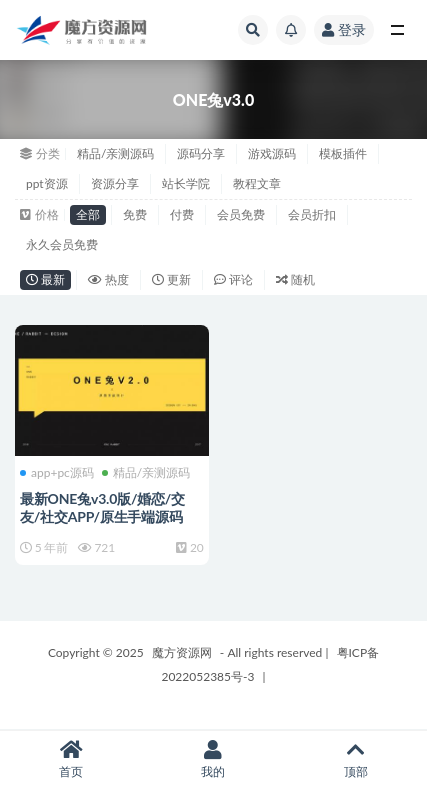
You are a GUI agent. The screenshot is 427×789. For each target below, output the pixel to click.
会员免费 (241, 214)
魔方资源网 (182, 652)
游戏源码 (272, 153)
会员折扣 (312, 214)
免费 (135, 214)
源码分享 (201, 153)
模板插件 (343, 153)
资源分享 (115, 183)
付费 (182, 214)
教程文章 (257, 183)
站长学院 (186, 183)
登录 (344, 29)
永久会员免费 (62, 244)
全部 (88, 214)
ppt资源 (47, 183)
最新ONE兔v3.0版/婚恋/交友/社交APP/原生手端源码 (102, 507)
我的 (213, 759)
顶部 (356, 759)
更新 (171, 279)
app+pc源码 (57, 473)
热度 (108, 279)
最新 (45, 279)
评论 (233, 279)
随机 (295, 279)
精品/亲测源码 (115, 153)
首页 (71, 759)
